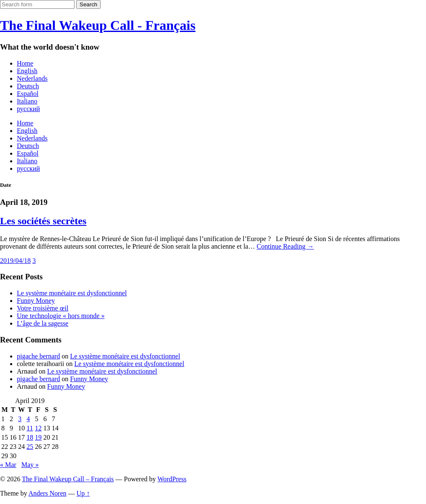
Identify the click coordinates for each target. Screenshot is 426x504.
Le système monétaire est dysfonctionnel (72, 293)
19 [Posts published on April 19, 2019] (38, 437)
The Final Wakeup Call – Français (68, 479)
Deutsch (28, 86)
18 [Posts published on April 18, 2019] (30, 437)
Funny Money (36, 301)
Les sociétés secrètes (43, 221)
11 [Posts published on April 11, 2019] (30, 428)
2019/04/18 (15, 261)
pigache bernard (39, 356)
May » (30, 465)
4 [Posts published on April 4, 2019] (28, 419)
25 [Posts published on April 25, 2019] (30, 447)
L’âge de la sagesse (43, 323)
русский (28, 109)
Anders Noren (48, 493)
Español (28, 94)
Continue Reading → (285, 246)
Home (25, 63)
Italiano (27, 101)
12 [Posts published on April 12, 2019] (38, 428)
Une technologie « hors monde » (61, 316)
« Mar (8, 465)
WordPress (172, 479)
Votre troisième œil (43, 308)
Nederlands (32, 78)
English (27, 71)
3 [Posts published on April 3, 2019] (20, 419)
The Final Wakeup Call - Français (98, 25)
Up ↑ (83, 493)
